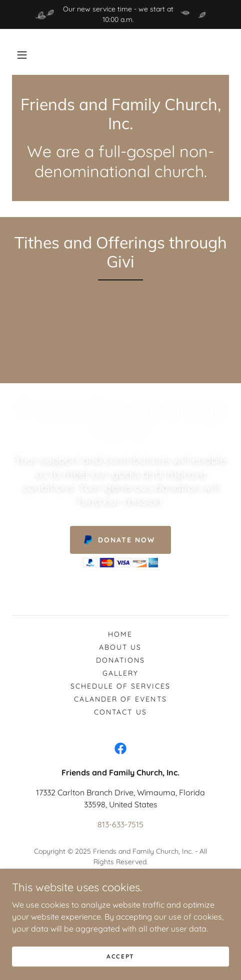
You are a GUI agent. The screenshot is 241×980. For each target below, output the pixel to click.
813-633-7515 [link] (120, 824)
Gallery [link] (120, 673)
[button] (22, 55)
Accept (120, 956)
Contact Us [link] (120, 712)
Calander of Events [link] (120, 699)
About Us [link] (120, 647)
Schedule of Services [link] (120, 686)
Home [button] (120, 634)
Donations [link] (120, 660)
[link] (120, 114)
